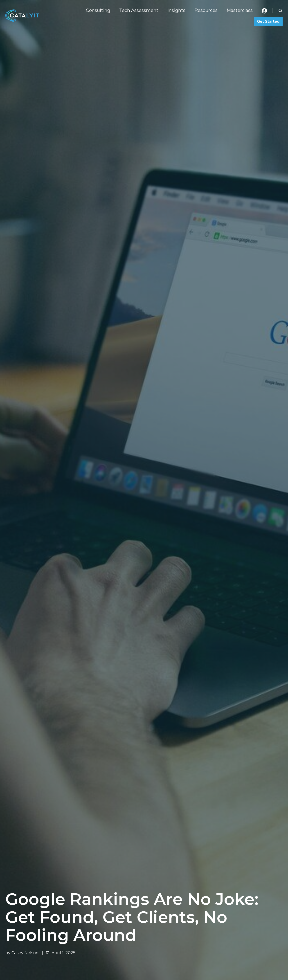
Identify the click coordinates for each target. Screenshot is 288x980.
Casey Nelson (25, 953)
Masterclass (240, 10)
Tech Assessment (139, 10)
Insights (176, 10)
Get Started (268, 21)
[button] (280, 11)
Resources (206, 10)
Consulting (98, 10)
